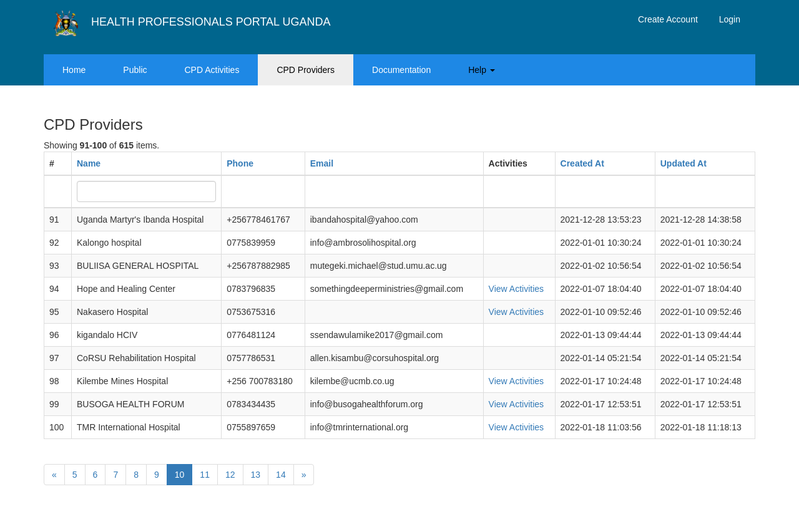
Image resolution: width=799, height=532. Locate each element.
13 (256, 475)
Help (482, 70)
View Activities (516, 289)
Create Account (668, 19)
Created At (582, 163)
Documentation (401, 70)
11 (205, 475)
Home (74, 70)
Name (89, 163)
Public (135, 70)
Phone (240, 163)
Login (730, 19)
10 (180, 475)
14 (281, 475)
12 (230, 475)
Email (322, 163)
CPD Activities (212, 70)
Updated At (684, 163)
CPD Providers (306, 70)
